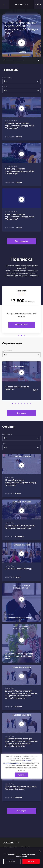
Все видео (21, 413)
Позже (12, 861)
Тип (4, 444)
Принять (21, 775)
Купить (31, 861)
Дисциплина (7, 77)
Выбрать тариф (21, 325)
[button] (19, 335)
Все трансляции (21, 241)
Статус (5, 87)
